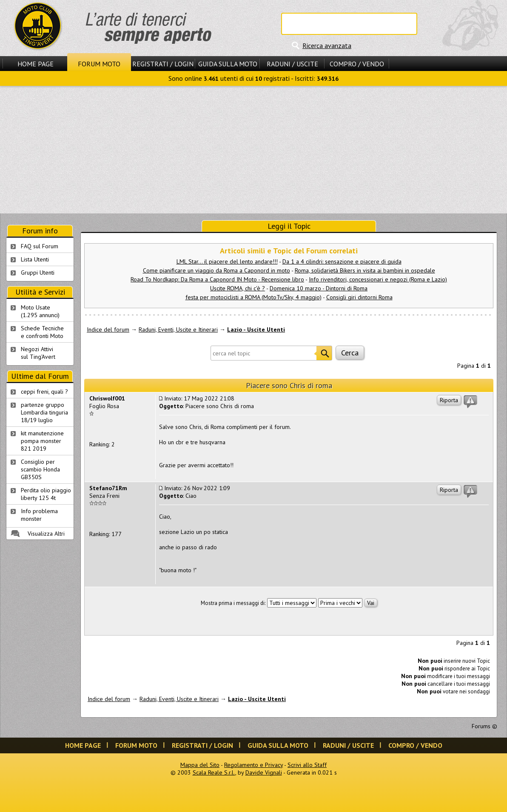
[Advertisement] (253, 150)
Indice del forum (108, 329)
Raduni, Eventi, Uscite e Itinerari (178, 329)
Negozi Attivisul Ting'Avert (38, 353)
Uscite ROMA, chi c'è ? (238, 288)
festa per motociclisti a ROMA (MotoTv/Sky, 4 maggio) (253, 297)
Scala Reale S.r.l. (214, 772)
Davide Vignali (264, 772)
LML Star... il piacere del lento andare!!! (227, 261)
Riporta (449, 400)
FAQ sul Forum (40, 246)
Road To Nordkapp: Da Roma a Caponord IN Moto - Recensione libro (217, 279)
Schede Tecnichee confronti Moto (42, 332)
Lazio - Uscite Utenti (256, 329)
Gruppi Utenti (38, 273)
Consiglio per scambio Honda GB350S (40, 469)
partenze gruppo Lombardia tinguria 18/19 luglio (44, 412)
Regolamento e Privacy (253, 765)
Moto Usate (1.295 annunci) (40, 311)
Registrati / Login (163, 64)
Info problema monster (39, 515)
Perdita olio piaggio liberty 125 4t (46, 494)
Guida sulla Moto (228, 64)
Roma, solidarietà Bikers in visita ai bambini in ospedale (365, 270)
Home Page (36, 64)
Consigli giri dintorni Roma (359, 297)
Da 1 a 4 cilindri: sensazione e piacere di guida (342, 261)
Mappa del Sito (200, 765)
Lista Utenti (35, 259)
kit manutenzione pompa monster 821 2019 (42, 441)
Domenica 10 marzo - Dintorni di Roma (319, 288)
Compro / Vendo (357, 64)
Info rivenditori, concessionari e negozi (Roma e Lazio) (378, 279)
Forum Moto (99, 64)
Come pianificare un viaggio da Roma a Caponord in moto (216, 270)
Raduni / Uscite (292, 64)
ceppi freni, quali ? (44, 392)
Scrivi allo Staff (307, 765)
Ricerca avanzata (327, 45)
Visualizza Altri (46, 534)
